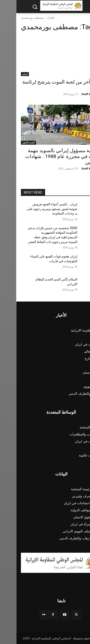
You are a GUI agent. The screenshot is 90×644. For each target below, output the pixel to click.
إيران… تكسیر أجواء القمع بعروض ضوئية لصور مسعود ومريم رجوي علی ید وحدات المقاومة (36, 209)
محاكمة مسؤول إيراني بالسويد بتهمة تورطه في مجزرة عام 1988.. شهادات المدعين (47, 156)
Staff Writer (73, 94)
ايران (9, 74)
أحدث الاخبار (12, 143)
